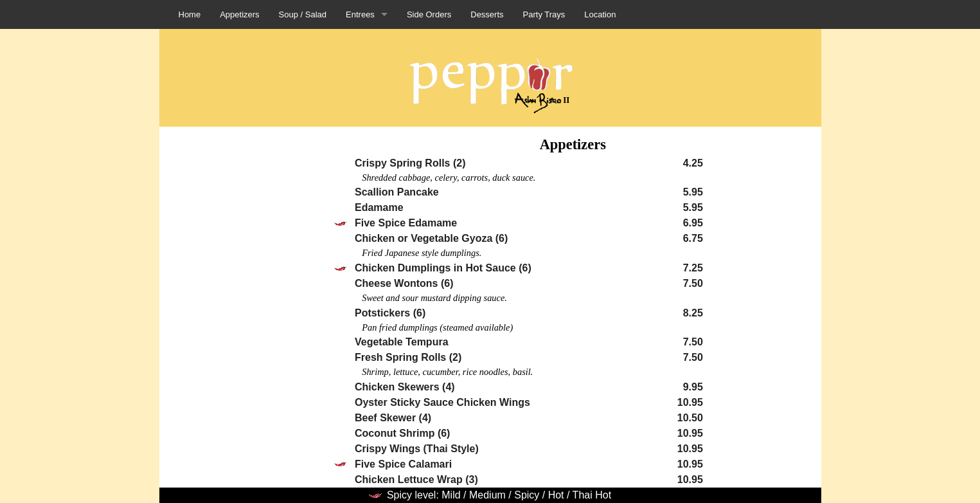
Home (190, 14)
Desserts (487, 14)
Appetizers (239, 14)
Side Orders (429, 14)
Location (600, 14)
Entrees (360, 14)
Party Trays (544, 14)
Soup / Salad (303, 14)
